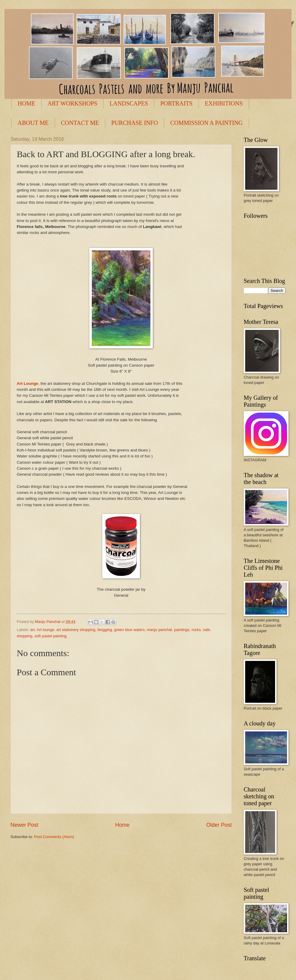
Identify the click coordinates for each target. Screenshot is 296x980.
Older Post (219, 825)
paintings (182, 630)
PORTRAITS (176, 103)
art (32, 630)
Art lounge (46, 630)
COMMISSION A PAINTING (206, 123)
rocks (196, 630)
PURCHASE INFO (135, 123)
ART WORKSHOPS (72, 103)
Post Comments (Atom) (54, 837)
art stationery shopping (76, 630)
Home (122, 825)
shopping (25, 636)
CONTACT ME (80, 123)
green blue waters (129, 630)
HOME (26, 103)
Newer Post (24, 825)
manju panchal (159, 630)
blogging (105, 630)
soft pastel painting (50, 636)
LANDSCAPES (129, 103)
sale (207, 630)
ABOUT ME (33, 123)
